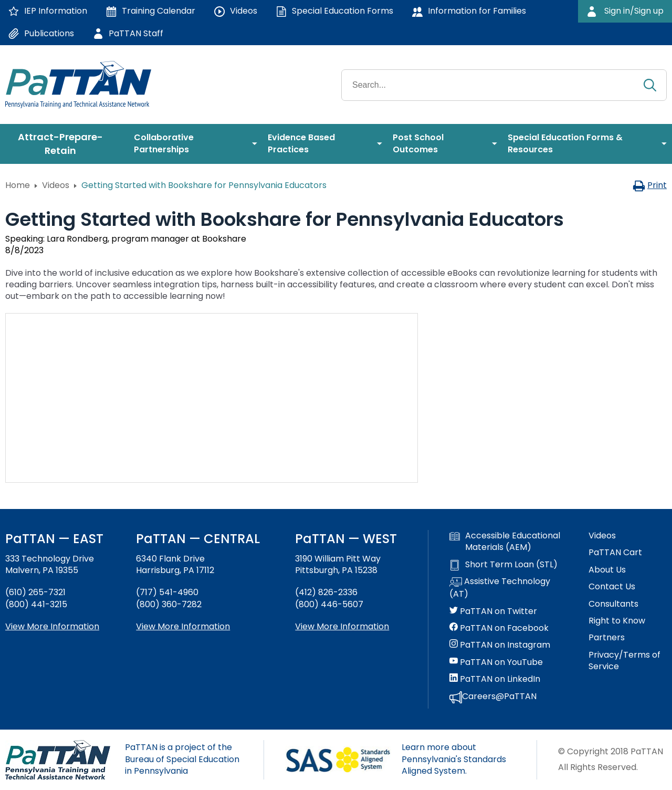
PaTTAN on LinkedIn (495, 679)
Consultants (613, 604)
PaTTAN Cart (615, 553)
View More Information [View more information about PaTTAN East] (52, 626)
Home (18, 185)
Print (650, 185)
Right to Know (617, 621)
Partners (607, 638)
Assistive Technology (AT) (500, 588)
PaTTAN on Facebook (499, 628)
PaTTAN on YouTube (496, 662)
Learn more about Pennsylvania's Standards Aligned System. (454, 759)
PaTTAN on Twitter (493, 611)
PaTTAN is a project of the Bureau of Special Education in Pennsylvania (182, 759)
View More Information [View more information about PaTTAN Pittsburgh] (342, 626)
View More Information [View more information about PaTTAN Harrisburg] (183, 626)
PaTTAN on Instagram (500, 645)
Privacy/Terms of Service (624, 661)
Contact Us (612, 587)
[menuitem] (64, 144)
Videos (56, 185)
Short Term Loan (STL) (503, 565)
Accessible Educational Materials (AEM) (505, 542)
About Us (607, 570)
